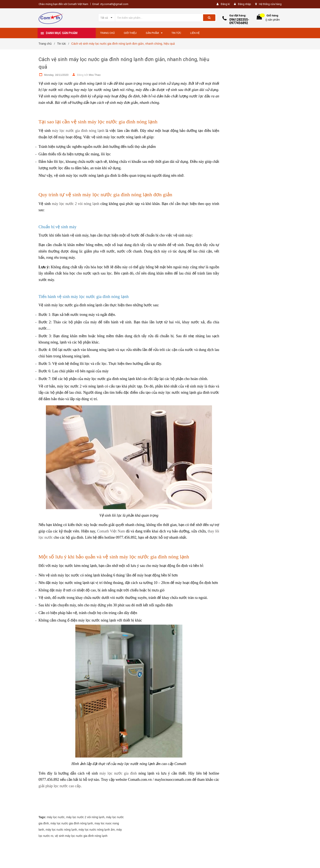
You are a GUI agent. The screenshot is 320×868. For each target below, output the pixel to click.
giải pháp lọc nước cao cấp (60, 786)
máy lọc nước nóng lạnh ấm (97, 830)
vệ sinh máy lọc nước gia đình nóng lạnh (81, 836)
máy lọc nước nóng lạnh (61, 830)
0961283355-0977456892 (239, 21)
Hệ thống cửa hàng (270, 4)
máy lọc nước (56, 817)
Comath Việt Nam (111, 531)
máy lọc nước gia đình (117, 773)
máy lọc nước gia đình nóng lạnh (78, 131)
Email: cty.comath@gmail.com (110, 4)
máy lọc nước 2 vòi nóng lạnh (75, 204)
